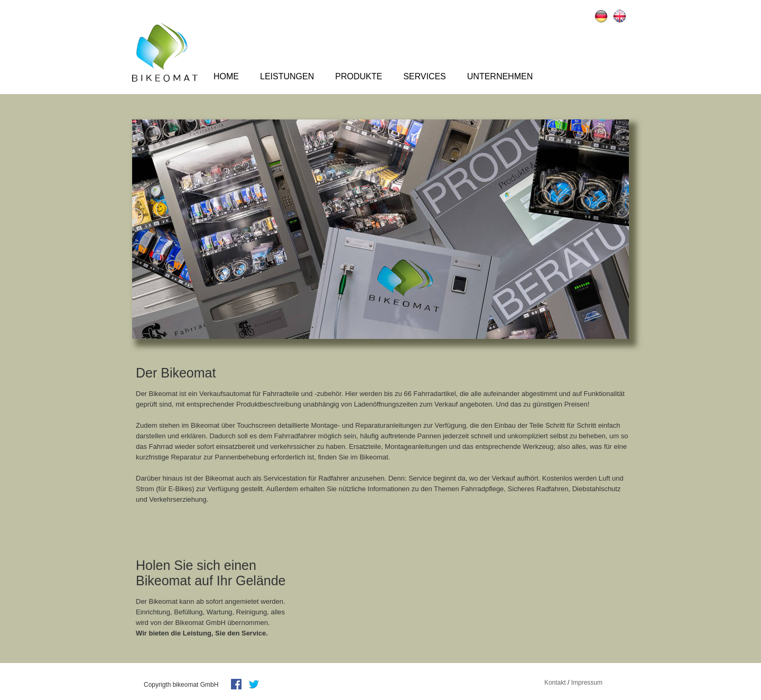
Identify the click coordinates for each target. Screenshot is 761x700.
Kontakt (555, 683)
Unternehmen (500, 76)
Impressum (587, 683)
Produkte (359, 76)
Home (226, 76)
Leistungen (287, 76)
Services (425, 76)
